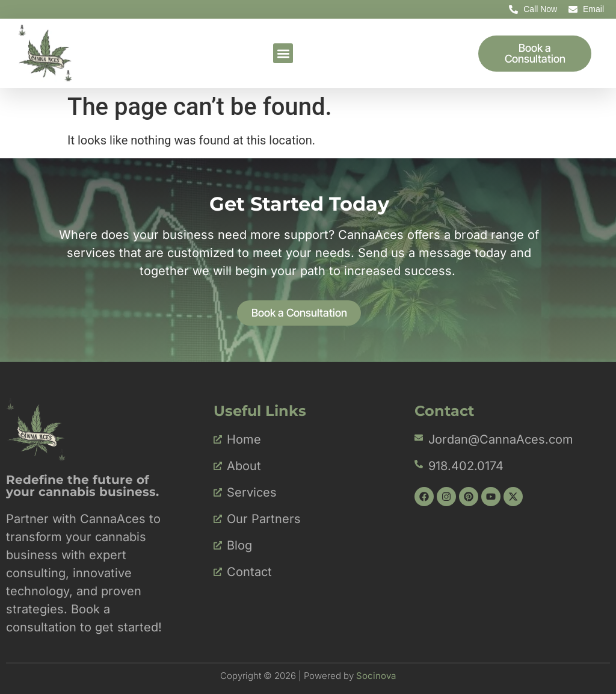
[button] (283, 53)
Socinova (376, 676)
